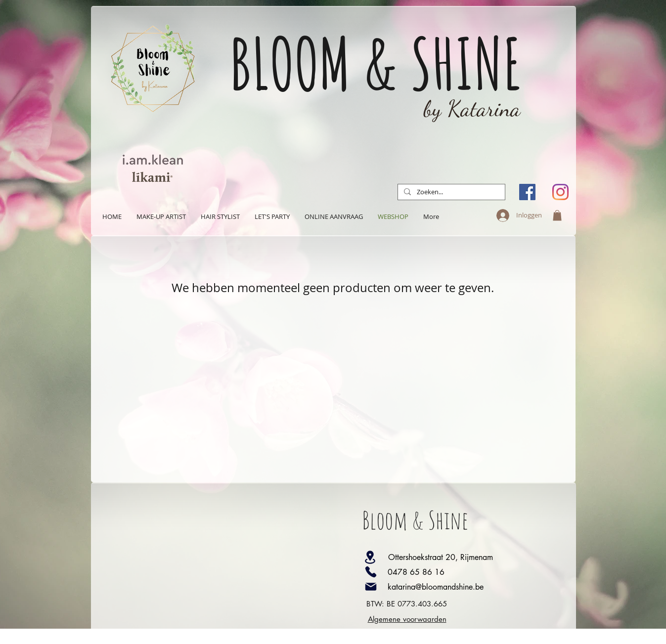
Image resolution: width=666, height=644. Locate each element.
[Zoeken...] (450, 192)
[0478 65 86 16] (455, 572)
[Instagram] (560, 192)
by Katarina (472, 109)
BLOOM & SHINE (376, 63)
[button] (557, 215)
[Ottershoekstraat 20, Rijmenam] (453, 557)
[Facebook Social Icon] (527, 192)
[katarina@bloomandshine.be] (455, 587)
